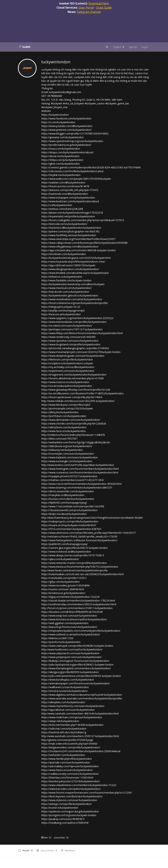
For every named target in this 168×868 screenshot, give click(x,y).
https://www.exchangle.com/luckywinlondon (67, 461)
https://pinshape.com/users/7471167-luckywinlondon (72, 329)
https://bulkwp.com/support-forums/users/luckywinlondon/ (75, 661)
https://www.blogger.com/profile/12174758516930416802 (75, 134)
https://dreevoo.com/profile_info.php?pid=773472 (70, 190)
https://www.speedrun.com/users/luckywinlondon (70, 341)
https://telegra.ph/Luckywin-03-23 (61, 307)
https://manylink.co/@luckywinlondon (63, 495)
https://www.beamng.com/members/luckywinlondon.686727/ (77, 488)
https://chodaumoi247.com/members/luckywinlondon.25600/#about (81, 751)
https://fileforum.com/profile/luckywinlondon (67, 359)
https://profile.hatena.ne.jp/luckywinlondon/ (66, 145)
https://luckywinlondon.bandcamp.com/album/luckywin (73, 284)
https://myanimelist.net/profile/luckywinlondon (68, 216)
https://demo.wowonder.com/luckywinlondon (68, 491)
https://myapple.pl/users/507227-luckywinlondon (69, 476)
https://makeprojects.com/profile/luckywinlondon (70, 521)
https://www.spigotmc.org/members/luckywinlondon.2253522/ (77, 318)
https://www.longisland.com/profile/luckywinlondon (71, 344)
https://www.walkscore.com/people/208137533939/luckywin (76, 179)
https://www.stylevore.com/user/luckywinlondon (69, 800)
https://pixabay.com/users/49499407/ (63, 819)
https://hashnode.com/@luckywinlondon (65, 194)
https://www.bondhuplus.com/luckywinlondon (68, 680)
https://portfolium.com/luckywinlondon (64, 416)
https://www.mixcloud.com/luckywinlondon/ (67, 288)
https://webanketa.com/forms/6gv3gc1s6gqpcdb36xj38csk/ (76, 442)
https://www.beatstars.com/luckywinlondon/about (70, 201)
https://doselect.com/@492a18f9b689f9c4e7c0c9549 (72, 612)
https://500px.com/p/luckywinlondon (62, 160)
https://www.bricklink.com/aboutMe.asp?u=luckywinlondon (75, 273)
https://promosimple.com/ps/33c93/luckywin (67, 408)
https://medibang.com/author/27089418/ (65, 823)
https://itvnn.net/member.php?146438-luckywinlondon (72, 725)
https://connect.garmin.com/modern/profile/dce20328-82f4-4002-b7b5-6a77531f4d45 (91, 167)
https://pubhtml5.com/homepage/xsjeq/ (65, 544)
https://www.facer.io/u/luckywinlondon (64, 431)
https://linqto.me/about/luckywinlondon (64, 514)
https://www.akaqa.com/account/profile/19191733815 (73, 555)
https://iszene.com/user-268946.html (63, 589)
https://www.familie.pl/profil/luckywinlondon (67, 759)
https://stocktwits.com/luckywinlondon (64, 254)
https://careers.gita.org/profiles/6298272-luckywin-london (74, 548)
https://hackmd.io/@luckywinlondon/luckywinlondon (71, 228)
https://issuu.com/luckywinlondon (61, 149)
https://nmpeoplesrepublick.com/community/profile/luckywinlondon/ (81, 631)
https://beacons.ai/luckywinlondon (61, 314)
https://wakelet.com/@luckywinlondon (63, 182)
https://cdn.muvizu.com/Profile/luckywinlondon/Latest (73, 171)
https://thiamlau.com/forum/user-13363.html (67, 778)
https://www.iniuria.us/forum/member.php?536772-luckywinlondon (80, 567)
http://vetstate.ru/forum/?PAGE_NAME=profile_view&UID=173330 (79, 536)
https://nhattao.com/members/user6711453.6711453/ (73, 480)
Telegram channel (89, 12)
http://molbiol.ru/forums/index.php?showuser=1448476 (73, 435)
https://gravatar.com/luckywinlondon (63, 137)
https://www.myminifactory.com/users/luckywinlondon (73, 706)
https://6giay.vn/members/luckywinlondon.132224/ (71, 597)
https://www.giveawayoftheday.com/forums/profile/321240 (76, 390)
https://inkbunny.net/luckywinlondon (62, 450)
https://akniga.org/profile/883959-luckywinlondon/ (70, 672)
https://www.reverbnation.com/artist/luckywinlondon (72, 299)
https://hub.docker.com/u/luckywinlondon (65, 292)
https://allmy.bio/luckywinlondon (60, 412)
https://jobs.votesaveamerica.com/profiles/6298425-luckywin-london (81, 676)
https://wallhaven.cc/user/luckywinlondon (65, 687)
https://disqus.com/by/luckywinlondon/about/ (68, 152)
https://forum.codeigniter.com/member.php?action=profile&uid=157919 (83, 220)
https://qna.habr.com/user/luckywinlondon (66, 762)
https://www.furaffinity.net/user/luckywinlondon (69, 235)
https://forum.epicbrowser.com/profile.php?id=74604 (72, 397)
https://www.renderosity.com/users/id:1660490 (68, 337)
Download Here (99, 3)
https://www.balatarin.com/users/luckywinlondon (70, 457)
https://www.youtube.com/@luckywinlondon (67, 126)
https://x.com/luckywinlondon (58, 122)
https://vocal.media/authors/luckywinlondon (67, 386)
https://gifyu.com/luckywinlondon (61, 582)
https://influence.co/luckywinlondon (62, 277)
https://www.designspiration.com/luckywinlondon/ (70, 269)
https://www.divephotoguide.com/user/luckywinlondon (73, 356)
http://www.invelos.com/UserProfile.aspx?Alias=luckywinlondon (78, 465)
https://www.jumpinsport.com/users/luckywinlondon (72, 657)
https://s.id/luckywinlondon (57, 205)
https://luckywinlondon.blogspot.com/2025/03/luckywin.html (76, 258)
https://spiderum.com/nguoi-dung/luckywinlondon (70, 811)
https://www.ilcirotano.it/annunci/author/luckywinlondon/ (74, 619)
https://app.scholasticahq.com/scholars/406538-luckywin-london (79, 250)
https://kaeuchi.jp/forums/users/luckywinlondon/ (69, 627)
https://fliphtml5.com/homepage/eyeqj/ (64, 503)
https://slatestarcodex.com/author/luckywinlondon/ (71, 789)
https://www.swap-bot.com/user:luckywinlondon (69, 616)
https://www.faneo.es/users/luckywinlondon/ (67, 770)
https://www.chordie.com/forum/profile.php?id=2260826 (74, 424)
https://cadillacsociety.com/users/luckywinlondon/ (70, 774)
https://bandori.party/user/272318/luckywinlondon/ (71, 781)
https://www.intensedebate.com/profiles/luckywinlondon (74, 322)
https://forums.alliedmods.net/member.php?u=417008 (73, 378)
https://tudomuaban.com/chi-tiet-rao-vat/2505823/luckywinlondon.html (83, 574)
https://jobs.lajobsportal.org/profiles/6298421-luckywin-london (77, 665)
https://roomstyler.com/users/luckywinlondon (68, 454)
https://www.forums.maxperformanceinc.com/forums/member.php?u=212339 (87, 793)
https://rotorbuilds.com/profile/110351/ (64, 578)
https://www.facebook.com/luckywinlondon (66, 118)
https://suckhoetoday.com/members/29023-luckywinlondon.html (79, 604)
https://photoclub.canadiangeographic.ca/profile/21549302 (75, 348)
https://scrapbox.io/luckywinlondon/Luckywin (67, 363)
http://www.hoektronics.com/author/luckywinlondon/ (72, 649)
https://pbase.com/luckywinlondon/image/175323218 (72, 213)
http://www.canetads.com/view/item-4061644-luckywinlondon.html (80, 713)
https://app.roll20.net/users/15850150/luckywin (68, 265)
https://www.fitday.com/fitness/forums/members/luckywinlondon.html (82, 333)
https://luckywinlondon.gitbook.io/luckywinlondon (70, 295)
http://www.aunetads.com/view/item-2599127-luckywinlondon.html (80, 736)
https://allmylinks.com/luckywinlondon (63, 702)
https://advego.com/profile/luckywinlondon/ (67, 804)
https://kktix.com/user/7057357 (59, 439)
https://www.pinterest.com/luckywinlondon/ (67, 130)
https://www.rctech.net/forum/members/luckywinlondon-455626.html (81, 484)
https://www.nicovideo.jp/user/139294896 (66, 585)
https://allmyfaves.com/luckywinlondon (64, 427)
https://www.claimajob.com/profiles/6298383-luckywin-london (77, 646)
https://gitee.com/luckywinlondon (61, 164)
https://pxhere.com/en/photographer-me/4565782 (70, 231)
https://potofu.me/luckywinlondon (61, 642)
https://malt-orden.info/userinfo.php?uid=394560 (69, 744)
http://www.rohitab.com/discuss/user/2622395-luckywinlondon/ (78, 401)
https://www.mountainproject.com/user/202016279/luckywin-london (81, 352)
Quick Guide (104, 8)
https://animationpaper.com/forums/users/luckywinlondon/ (76, 683)
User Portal (86, 8)
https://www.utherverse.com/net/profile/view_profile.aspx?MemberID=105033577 (88, 533)
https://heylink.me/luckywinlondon (61, 175)
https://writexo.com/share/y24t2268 (62, 209)
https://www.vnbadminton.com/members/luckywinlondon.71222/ (79, 785)
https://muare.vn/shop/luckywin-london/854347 (69, 525)
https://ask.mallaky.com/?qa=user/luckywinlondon (70, 766)
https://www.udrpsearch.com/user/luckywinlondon (70, 653)
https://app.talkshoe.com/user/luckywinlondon (68, 710)
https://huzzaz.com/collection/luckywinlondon (68, 499)
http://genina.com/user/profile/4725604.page (67, 740)
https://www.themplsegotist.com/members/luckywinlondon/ (76, 668)
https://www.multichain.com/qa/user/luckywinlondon (72, 717)
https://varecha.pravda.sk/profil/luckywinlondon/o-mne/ (73, 262)
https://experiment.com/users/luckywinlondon (68, 371)
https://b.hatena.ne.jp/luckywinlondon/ (63, 593)
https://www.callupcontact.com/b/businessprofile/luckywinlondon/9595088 (84, 243)
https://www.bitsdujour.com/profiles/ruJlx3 (66, 405)
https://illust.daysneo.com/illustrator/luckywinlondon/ (72, 796)
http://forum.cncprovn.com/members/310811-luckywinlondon (77, 608)
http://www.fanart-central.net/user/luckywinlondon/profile (75, 570)
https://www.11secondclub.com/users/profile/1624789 (73, 506)
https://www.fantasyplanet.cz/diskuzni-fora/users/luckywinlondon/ (79, 540)
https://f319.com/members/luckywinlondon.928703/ (71, 529)
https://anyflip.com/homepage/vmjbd (63, 311)
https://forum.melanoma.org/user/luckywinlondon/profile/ (75, 303)
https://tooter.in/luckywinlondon (60, 808)
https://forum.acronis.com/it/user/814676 (65, 186)
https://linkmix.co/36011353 (57, 638)
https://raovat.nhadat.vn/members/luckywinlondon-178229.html (78, 601)
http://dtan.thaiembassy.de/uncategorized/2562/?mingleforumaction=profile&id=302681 (92, 518)
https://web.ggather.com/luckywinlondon (65, 623)
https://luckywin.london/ (55, 115)
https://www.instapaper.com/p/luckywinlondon (68, 198)
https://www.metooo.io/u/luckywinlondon (65, 382)
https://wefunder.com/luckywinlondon (63, 755)
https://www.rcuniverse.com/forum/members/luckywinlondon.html (80, 472)
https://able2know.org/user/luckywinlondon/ (67, 446)
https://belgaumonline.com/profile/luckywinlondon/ (71, 747)
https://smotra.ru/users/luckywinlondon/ (65, 691)
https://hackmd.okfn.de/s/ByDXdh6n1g (64, 732)
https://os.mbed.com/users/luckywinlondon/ (67, 326)
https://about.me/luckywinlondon (60, 156)
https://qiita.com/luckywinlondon (60, 559)
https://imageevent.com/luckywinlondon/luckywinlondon (74, 375)
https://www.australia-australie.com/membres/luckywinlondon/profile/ (82, 698)
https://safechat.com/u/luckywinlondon (64, 729)
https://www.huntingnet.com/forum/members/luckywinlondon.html (80, 469)
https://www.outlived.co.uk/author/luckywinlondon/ (71, 634)
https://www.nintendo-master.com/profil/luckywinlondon (74, 563)
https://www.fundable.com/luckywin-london (66, 280)
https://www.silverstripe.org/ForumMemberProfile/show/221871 (79, 239)
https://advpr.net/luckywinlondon (60, 721)
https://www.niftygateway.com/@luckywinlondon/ (70, 247)
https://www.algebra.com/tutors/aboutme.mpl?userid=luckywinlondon (82, 695)
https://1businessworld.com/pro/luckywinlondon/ (70, 510)
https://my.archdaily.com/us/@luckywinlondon (68, 367)
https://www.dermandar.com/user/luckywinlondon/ (71, 420)
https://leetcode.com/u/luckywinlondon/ (64, 224)
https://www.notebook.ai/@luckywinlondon (66, 552)
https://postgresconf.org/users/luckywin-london (69, 815)
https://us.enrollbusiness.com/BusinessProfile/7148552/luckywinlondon (82, 393)
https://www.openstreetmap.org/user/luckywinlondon (72, 141)
